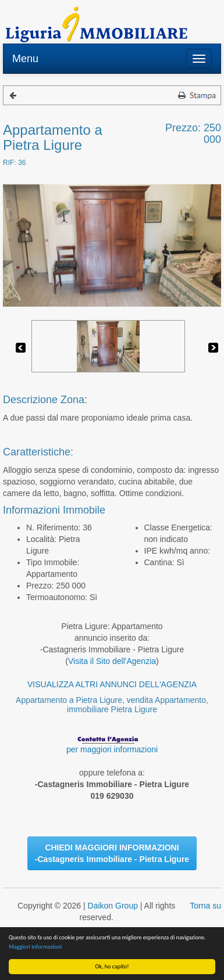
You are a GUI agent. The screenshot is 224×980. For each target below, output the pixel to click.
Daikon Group (113, 906)
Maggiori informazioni (35, 947)
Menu (25, 59)
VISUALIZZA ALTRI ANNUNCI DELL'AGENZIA (112, 684)
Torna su (205, 906)
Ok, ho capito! (112, 966)
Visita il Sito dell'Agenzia (112, 661)
